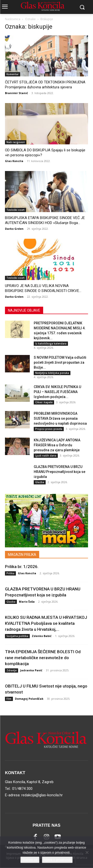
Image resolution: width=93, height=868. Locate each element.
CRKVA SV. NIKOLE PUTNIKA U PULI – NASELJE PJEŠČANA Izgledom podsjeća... (57, 392)
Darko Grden (14, 229)
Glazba (40, 482)
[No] (87, 852)
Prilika (10, 573)
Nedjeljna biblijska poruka (52, 373)
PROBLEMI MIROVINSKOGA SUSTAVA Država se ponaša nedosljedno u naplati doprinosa (60, 418)
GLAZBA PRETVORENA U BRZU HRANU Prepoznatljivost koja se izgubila (60, 472)
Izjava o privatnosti (57, 860)
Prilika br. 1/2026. (22, 567)
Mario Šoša (27, 602)
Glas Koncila (14, 161)
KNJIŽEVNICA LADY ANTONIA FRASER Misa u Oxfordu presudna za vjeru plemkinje (57, 445)
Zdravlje (12, 670)
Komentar (13, 74)
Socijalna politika (17, 636)
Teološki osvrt (15, 210)
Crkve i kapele (44, 402)
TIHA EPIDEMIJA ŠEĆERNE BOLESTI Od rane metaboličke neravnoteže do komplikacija (43, 658)
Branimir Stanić (16, 93)
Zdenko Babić (42, 636)
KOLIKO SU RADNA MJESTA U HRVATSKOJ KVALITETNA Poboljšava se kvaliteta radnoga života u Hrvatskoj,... (46, 623)
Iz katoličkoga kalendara (51, 344)
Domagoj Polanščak (29, 699)
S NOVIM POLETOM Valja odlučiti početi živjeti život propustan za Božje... (60, 362)
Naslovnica (13, 19)
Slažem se (30, 860)
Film (9, 699)
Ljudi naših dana (46, 456)
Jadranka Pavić (31, 670)
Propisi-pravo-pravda (49, 429)
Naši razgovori (16, 142)
